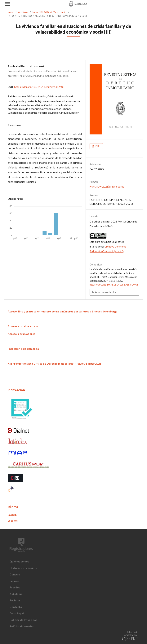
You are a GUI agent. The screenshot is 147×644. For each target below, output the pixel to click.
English (12, 515)
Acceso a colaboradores (23, 326)
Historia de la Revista (23, 568)
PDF (98, 146)
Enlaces (14, 581)
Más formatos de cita (104, 292)
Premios (15, 587)
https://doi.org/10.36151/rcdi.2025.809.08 (39, 87)
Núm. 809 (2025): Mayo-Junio (49, 12)
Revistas (15, 600)
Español (13, 521)
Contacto (16, 607)
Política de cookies (22, 626)
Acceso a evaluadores (21, 334)
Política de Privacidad (24, 620)
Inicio (11, 12)
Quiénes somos (19, 561)
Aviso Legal (17, 613)
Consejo (15, 574)
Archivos (23, 12)
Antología (16, 594)
